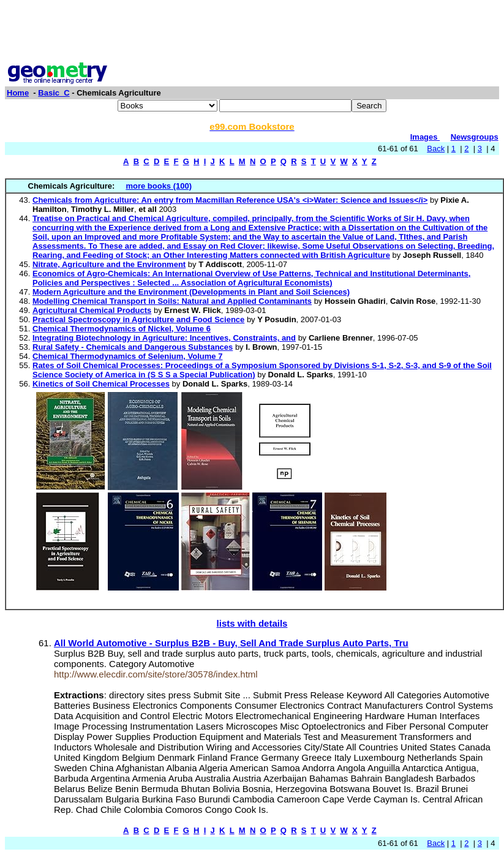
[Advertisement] (252, 32)
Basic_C (54, 93)
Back (436, 149)
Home (18, 93)
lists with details (252, 623)
